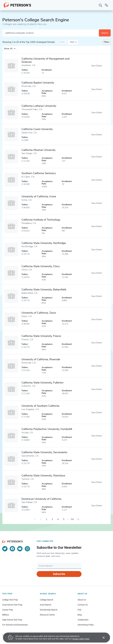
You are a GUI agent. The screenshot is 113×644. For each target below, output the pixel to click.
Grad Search (46, 605)
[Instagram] (27, 549)
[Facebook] (12, 549)
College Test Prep (10, 600)
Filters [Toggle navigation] (107, 42)
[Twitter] (5, 549)
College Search (47, 600)
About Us (82, 600)
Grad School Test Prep (12, 605)
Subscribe (59, 574)
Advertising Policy (86, 625)
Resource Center (47, 615)
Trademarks (83, 620)
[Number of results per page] (10, 49)
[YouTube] (20, 549)
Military (6, 615)
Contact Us (83, 605)
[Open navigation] (106, 5)
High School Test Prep (12, 620)
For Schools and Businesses (15, 625)
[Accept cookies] (102, 638)
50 (72, 519)
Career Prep (8, 610)
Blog (80, 615)
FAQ (79, 610)
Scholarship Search (49, 610)
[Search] (100, 5)
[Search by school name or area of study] (51, 33)
